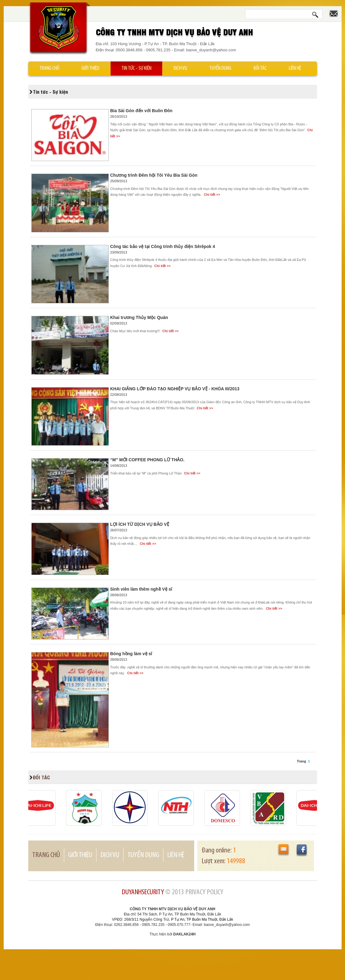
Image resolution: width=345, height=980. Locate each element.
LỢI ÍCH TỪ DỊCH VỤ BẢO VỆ (140, 524)
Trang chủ (49, 68)
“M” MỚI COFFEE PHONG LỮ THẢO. (147, 460)
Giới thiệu (90, 68)
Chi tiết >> (211, 195)
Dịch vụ (180, 68)
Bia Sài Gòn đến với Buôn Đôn (141, 111)
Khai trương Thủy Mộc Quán (139, 317)
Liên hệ (295, 68)
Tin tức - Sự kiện (136, 68)
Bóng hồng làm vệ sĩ (131, 654)
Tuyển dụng (220, 68)
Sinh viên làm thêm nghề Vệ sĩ (141, 589)
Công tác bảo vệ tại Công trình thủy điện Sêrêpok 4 (163, 246)
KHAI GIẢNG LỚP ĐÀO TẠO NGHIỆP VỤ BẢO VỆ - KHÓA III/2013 (175, 389)
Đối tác (260, 68)
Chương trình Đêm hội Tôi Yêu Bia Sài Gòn (154, 175)
